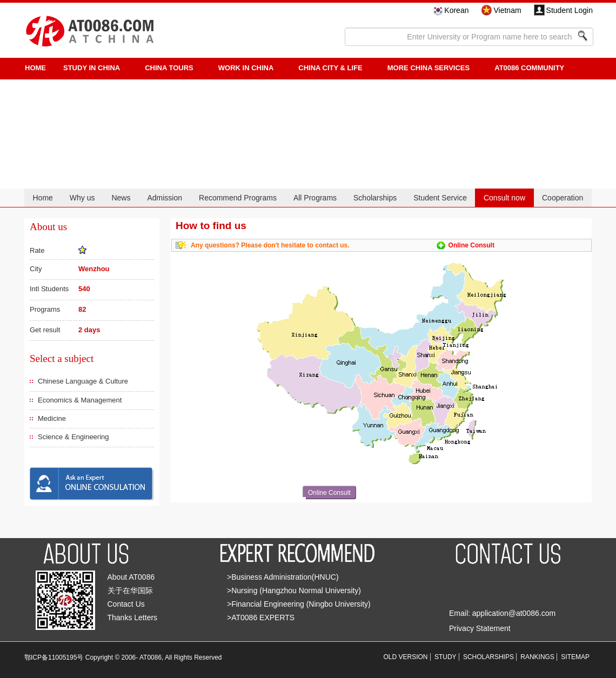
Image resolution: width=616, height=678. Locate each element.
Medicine (52, 418)
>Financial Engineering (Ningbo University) (299, 604)
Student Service (440, 198)
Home (42, 198)
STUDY (446, 657)
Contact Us (126, 604)
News (121, 198)
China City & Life (330, 68)
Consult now (504, 198)
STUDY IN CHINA (92, 68)
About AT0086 (131, 577)
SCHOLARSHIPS (488, 657)
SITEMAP (575, 657)
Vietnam (507, 10)
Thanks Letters (133, 617)
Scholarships (375, 198)
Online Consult (471, 245)
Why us (82, 198)
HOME (35, 68)
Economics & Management (80, 400)
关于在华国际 (130, 590)
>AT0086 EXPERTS (261, 617)
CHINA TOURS (169, 68)
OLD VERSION (406, 657)
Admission (165, 198)
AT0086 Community (529, 68)
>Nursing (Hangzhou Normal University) (294, 590)
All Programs (315, 198)
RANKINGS (537, 657)
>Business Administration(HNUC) (283, 577)
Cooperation (563, 198)
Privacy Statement (480, 628)
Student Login (570, 10)
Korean (456, 10)
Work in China (246, 68)
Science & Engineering (73, 437)
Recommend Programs (238, 198)
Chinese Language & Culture (83, 381)
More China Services (428, 68)
